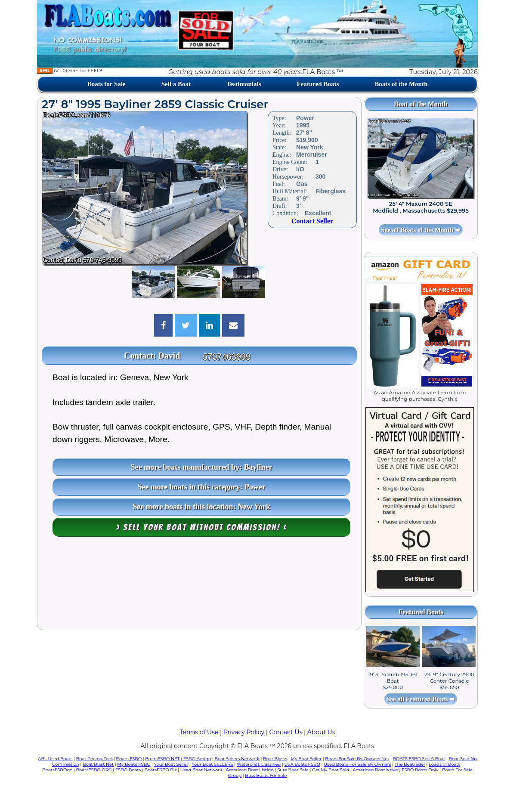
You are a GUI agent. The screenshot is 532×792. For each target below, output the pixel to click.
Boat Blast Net (98, 764)
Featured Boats (318, 84)
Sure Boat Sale (293, 770)
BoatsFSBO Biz (161, 770)
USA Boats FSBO (302, 764)
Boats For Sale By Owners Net (357, 759)
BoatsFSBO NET (162, 759)
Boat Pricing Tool (94, 759)
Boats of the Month (401, 84)
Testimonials (244, 84)
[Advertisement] (199, 585)
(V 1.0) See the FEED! (70, 71)
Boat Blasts (275, 759)
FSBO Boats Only (420, 770)
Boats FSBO (129, 759)
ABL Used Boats (55, 759)
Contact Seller (312, 221)
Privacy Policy (244, 732)
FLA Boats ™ (323, 72)
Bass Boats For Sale (266, 775)
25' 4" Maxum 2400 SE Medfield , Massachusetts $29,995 (421, 207)
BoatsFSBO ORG (94, 770)
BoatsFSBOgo (57, 770)
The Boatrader (410, 764)
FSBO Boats (128, 770)
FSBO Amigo (197, 759)
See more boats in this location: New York (201, 507)
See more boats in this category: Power (201, 487)
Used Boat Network (201, 770)
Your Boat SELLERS (212, 764)
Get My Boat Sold (331, 770)
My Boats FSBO (134, 764)
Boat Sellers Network (237, 759)
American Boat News (375, 770)
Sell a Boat (176, 84)
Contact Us (286, 732)
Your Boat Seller (171, 764)
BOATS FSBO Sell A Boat (419, 759)
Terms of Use (199, 732)
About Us (321, 732)
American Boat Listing (250, 770)
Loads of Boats (444, 764)
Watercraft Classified (259, 764)
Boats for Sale (107, 84)
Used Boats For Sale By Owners (357, 764)
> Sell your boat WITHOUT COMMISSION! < (202, 527)
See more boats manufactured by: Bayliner (202, 467)
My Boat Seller (306, 759)
